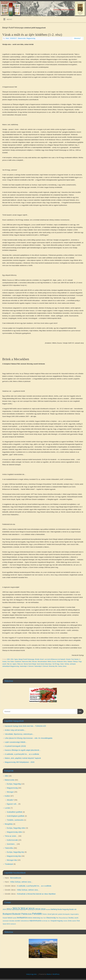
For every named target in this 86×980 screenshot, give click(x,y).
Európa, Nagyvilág (14, 784)
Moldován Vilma (62, 662)
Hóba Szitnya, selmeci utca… (21, 882)
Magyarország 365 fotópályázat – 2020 (20, 762)
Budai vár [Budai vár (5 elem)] (73, 909)
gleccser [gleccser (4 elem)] (55, 914)
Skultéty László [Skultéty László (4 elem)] (73, 918)
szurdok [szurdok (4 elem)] (17, 921)
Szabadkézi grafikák (15, 812)
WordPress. (56, 974)
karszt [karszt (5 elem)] (10, 918)
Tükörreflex (9, 848)
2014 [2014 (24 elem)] (24, 909)
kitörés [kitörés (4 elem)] (30, 918)
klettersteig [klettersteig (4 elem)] (36, 918)
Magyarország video (15, 832)
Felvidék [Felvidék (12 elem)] (37, 914)
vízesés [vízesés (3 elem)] (65, 921)
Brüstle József (39, 659)
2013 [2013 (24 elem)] (16, 909)
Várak (62, 664)
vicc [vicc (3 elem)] (49, 921)
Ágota (16, 659)
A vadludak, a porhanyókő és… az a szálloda (22, 754)
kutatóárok (18, 662)
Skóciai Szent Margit (30, 664)
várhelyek (73, 664)
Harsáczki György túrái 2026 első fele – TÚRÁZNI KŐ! (25, 726)
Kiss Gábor (11, 662)
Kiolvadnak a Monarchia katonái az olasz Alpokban (36, 894)
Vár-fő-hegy (56, 664)
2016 (12, 659)
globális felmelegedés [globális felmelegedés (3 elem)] (64, 914)
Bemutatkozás (16, 878)
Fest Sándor (75, 659)
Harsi (7, 38)
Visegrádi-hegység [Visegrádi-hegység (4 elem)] (57, 921)
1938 (8, 659)
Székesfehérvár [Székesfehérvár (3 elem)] (25, 921)
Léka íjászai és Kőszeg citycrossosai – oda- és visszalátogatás (29, 738)
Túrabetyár (9, 864)
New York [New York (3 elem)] (43, 918)
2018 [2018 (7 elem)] (43, 909)
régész (14, 664)
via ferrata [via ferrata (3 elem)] (45, 921)
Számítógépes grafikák (16, 816)
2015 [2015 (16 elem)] (31, 909)
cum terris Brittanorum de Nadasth (55, 659)
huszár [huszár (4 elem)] (5, 918)
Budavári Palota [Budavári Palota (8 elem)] (20, 914)
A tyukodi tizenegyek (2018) (15, 746)
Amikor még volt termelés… (15, 730)
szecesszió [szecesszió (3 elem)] (6, 921)
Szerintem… (12, 844)
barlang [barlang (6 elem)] (54, 909)
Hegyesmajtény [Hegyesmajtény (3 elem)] (75, 914)
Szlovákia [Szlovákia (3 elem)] (12, 921)
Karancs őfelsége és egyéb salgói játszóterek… (23, 750)
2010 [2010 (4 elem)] (4, 909)
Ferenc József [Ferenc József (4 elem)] (47, 914)
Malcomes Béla (27, 662)
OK (79, 711)
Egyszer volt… (12, 804)
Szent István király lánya (44, 664)
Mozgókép (9, 824)
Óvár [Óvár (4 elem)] (78, 921)
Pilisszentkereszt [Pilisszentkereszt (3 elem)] (63, 918)
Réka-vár (20, 664)
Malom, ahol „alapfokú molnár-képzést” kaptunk (23, 758)
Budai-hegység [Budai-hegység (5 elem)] (63, 909)
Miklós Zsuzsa (52, 662)
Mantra (49, 974)
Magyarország (31, 38)
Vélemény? (77, 38)
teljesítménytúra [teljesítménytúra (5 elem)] (36, 921)
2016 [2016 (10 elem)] (38, 909)
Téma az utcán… (11, 836)
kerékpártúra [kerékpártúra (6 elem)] (22, 918)
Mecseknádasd (42, 662)
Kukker (7, 796)
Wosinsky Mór (53, 666)
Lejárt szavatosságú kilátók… (16, 742)
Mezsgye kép (12, 860)
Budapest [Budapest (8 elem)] (7, 914)
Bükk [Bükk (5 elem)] (30, 914)
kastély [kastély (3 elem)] (15, 918)
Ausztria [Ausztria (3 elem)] (48, 909)
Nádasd (70, 662)
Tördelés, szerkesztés (15, 820)
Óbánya (75, 662)
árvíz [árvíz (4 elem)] (8, 924)
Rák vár (9, 664)
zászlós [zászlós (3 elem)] (74, 921)
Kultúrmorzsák (12, 840)
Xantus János (62, 666)
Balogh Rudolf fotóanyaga (26, 659)
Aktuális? (10, 800)
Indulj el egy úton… (32, 974)
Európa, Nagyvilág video (16, 828)
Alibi (6, 776)
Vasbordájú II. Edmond (27, 666)
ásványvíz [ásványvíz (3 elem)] (13, 924)
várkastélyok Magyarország (11, 666)
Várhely (67, 664)
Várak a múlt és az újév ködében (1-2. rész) (32, 35)
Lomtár (7, 808)
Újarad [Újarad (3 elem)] (5, 924)
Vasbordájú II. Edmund (41, 666)
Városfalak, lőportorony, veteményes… (19, 734)
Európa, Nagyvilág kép (15, 852)
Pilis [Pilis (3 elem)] (57, 918)
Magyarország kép (14, 856)
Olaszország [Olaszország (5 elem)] (51, 918)
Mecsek (34, 662)
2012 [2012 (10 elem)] (9, 909)
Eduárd (68, 659)
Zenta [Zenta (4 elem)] (70, 921)
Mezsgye (10, 792)
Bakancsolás (22, 38)
